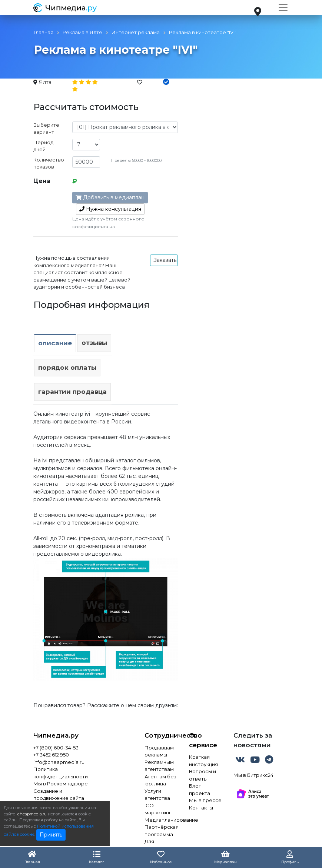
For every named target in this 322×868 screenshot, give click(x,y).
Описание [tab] (55, 343)
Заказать (165, 260)
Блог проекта (200, 789)
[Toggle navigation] (283, 7)
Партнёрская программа (161, 831)
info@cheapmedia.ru (59, 762)
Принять (51, 835)
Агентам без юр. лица (160, 780)
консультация (110, 209)
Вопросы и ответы (203, 775)
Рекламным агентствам (159, 766)
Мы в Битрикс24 (253, 775)
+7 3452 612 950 (51, 755)
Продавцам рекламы (159, 751)
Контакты (201, 808)
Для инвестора (158, 845)
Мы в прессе (205, 800)
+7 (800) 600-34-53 (56, 748)
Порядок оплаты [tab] (67, 368)
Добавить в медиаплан (110, 197)
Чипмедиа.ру (56, 735)
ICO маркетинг (158, 809)
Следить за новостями (253, 740)
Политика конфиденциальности (61, 773)
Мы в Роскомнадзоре (61, 784)
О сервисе (203, 740)
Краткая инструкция (203, 761)
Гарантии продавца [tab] (72, 392)
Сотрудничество (161, 735)
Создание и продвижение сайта (59, 795)
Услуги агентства (157, 795)
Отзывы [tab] (94, 343)
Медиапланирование (161, 820)
